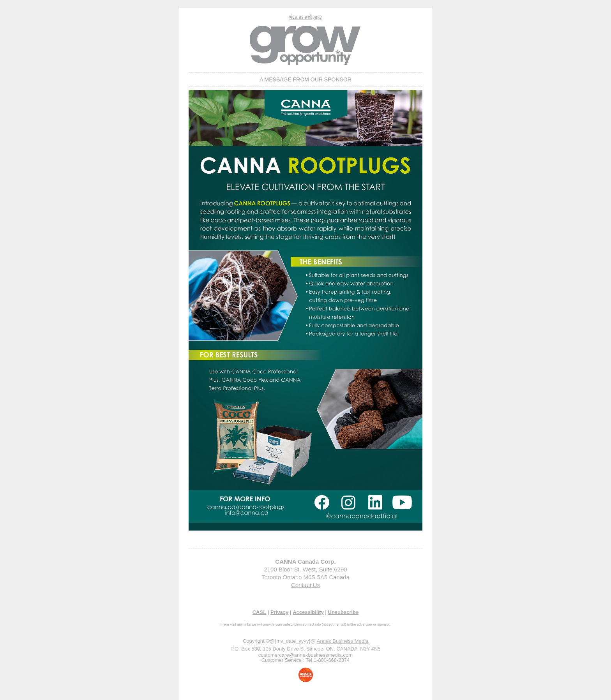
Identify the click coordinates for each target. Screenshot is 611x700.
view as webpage (305, 16)
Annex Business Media (343, 641)
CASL (259, 612)
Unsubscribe (343, 612)
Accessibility (308, 612)
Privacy (279, 612)
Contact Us (305, 585)
